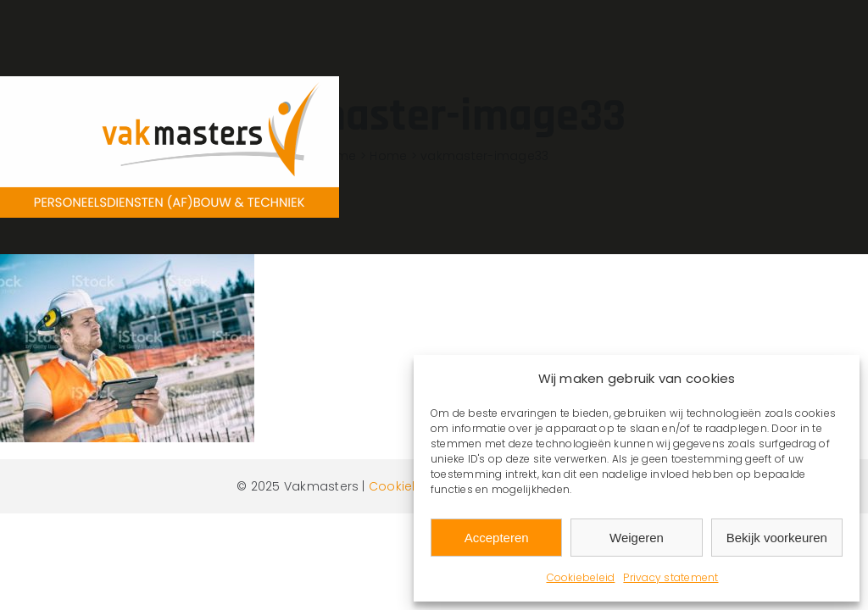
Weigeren (637, 538)
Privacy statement (670, 577)
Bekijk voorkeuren (777, 538)
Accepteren (497, 538)
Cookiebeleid (581, 577)
